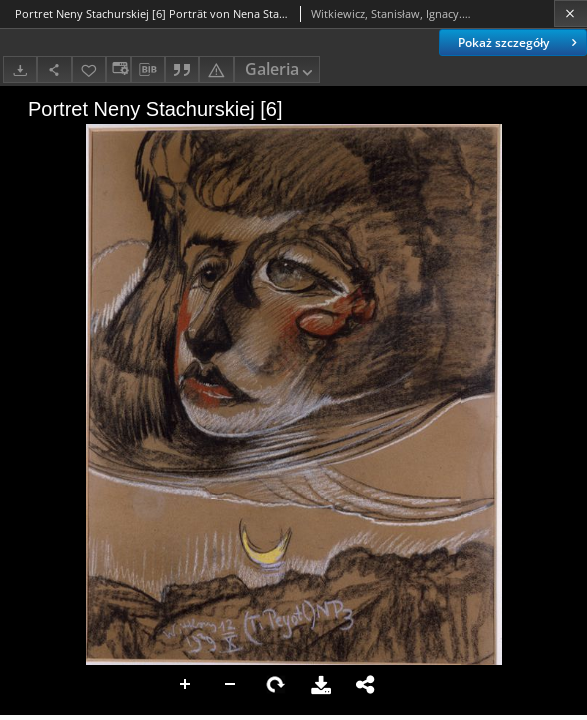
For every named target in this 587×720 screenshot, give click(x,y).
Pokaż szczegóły (519, 42)
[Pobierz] (20, 69)
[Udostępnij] (54, 69)
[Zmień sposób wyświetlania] (118, 69)
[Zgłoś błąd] (216, 69)
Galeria (281, 70)
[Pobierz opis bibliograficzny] (148, 70)
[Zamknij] (570, 13)
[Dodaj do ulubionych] (89, 69)
